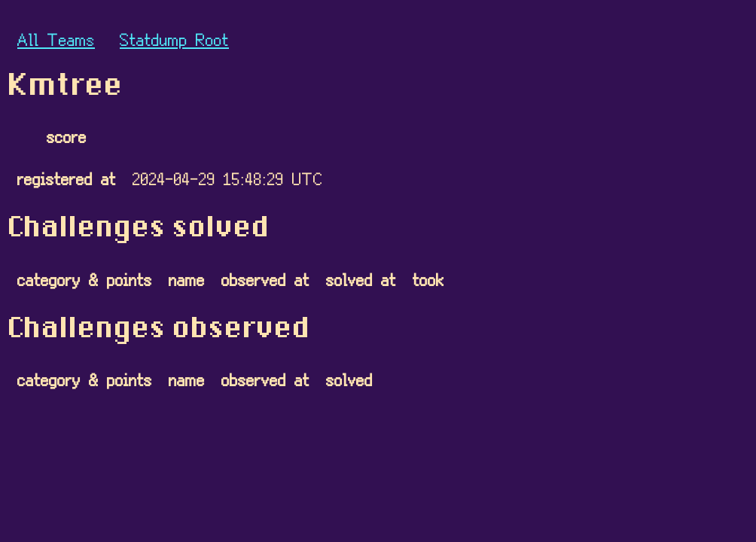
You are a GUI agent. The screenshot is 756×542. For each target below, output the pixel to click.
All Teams (56, 39)
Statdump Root (174, 39)
